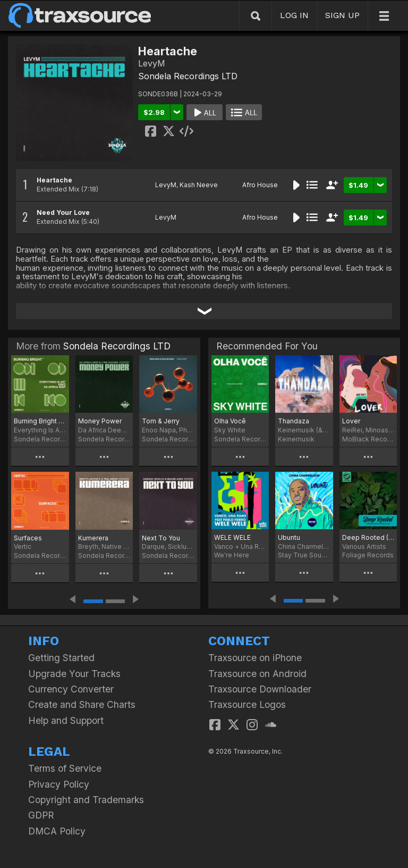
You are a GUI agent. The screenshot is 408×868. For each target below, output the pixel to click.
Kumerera (93, 538)
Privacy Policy (59, 784)
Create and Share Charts (82, 704)
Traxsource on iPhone (255, 658)
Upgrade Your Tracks (74, 674)
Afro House (260, 185)
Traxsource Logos (247, 704)
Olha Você (230, 421)
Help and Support (66, 720)
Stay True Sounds (304, 555)
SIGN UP (342, 15)
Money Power (100, 421)
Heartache (54, 180)
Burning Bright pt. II (40, 421)
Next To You (161, 538)
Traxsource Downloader (260, 689)
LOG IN (294, 15)
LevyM (166, 185)
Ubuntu (289, 537)
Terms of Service (65, 768)
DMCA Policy (57, 831)
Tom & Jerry (161, 421)
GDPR (41, 815)
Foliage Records (368, 555)
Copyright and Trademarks (86, 800)
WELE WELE (232, 537)
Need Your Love (63, 212)
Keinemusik (296, 439)
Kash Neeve (199, 185)
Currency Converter (71, 689)
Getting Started (61, 658)
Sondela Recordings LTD (188, 76)
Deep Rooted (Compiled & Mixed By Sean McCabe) (368, 537)
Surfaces (28, 538)
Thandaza (294, 421)
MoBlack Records (368, 439)
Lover (351, 421)
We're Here (232, 555)
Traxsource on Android (257, 674)
